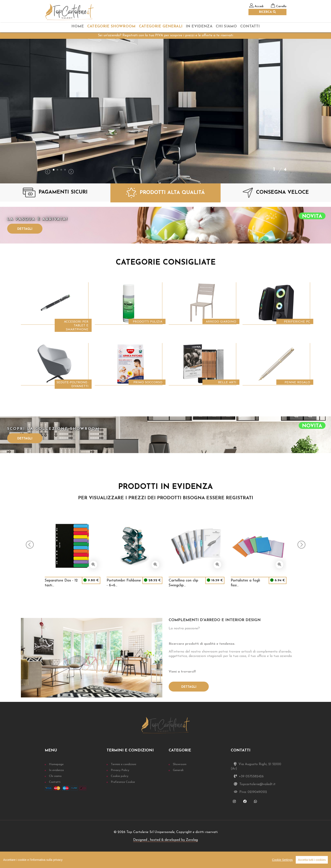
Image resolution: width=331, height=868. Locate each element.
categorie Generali (161, 26)
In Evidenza (199, 26)
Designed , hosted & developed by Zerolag (165, 840)
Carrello (281, 6)
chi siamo (226, 26)
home (78, 26)
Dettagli (25, 229)
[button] (54, 170)
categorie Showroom (111, 26)
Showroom (180, 764)
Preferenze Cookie (123, 782)
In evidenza (56, 770)
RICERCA (267, 12)
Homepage (56, 764)
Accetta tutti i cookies (312, 860)
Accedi (259, 6)
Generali (178, 770)
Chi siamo (55, 776)
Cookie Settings (282, 860)
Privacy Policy (120, 770)
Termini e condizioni (123, 764)
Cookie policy (120, 776)
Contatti (250, 26)
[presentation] (48, 172)
